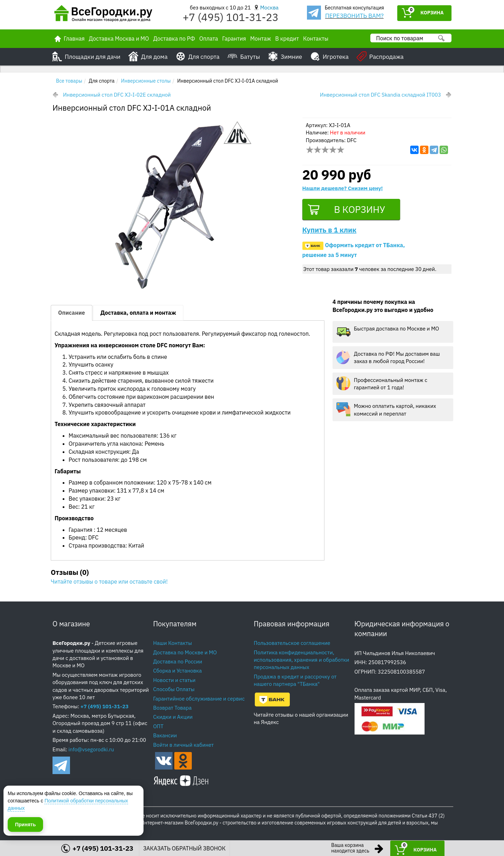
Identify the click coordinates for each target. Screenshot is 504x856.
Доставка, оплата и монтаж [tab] (138, 313)
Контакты (316, 39)
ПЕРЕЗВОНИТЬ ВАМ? (354, 16)
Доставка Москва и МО (119, 39)
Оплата (209, 39)
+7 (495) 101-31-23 (231, 17)
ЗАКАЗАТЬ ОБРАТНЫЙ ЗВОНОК (184, 848)
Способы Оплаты (174, 689)
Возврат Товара (173, 708)
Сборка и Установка (178, 671)
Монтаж (261, 39)
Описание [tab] (72, 313)
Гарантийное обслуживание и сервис (199, 699)
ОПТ (159, 726)
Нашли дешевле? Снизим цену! (343, 188)
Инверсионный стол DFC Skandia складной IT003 (380, 95)
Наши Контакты (173, 643)
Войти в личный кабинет (184, 745)
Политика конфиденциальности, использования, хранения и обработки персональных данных (302, 660)
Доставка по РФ (174, 39)
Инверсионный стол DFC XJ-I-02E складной (117, 95)
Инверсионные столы (146, 81)
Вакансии (165, 735)
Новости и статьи (174, 680)
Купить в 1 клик (330, 231)
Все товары (69, 81)
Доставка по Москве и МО (185, 652)
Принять (25, 824)
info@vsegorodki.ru (91, 749)
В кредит (287, 39)
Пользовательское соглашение (292, 643)
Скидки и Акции (173, 717)
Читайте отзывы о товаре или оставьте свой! (109, 582)
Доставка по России (178, 662)
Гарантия (234, 39)
